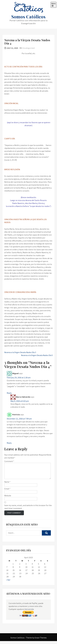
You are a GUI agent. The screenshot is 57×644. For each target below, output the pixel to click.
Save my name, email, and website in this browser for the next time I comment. (28, 510)
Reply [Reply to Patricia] (9, 443)
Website (8, 499)
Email (7, 492)
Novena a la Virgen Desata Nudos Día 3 (20, 352)
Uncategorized (28, 48)
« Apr (8, 583)
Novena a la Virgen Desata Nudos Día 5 (37, 355)
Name (7, 485)
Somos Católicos (28, 17)
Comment (9, 461)
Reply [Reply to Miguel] (9, 393)
